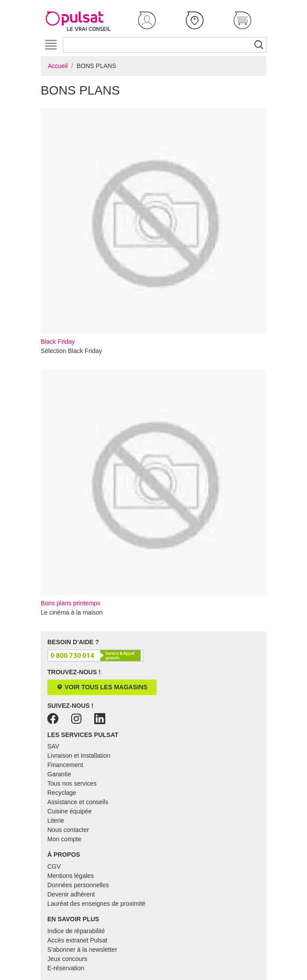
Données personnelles (78, 885)
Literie (56, 820)
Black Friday (153, 227)
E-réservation (66, 968)
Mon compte (64, 839)
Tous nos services (72, 783)
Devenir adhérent (71, 894)
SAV (53, 746)
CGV (54, 866)
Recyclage (62, 793)
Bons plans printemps (153, 488)
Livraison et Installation (79, 756)
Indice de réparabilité (76, 931)
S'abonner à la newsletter (82, 950)
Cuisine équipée (69, 811)
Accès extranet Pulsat (77, 940)
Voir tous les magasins (102, 687)
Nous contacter (68, 830)
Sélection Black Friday (71, 351)
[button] (147, 20)
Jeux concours (67, 959)
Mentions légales (71, 876)
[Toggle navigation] (51, 45)
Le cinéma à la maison (72, 612)
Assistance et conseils (78, 802)
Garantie (59, 774)
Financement (65, 765)
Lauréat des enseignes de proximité (96, 904)
